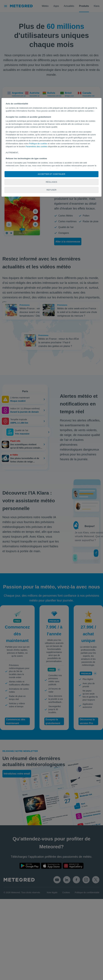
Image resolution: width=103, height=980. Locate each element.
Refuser (52, 190)
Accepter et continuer (51, 174)
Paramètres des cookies (37, 146)
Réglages (52, 182)
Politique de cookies (38, 144)
